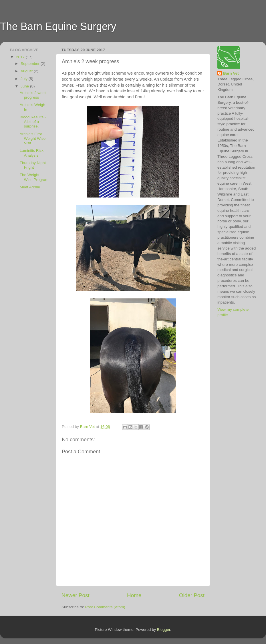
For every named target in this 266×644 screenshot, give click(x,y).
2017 (21, 57)
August (27, 71)
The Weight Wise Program (34, 177)
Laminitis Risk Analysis (32, 153)
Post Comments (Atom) (105, 607)
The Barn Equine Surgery (58, 26)
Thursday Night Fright (33, 165)
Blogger (164, 630)
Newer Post (76, 595)
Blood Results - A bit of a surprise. (33, 122)
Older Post (192, 595)
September (31, 64)
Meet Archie (30, 187)
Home (134, 595)
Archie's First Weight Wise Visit (33, 138)
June (25, 86)
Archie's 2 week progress (33, 95)
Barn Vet (231, 73)
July (25, 79)
